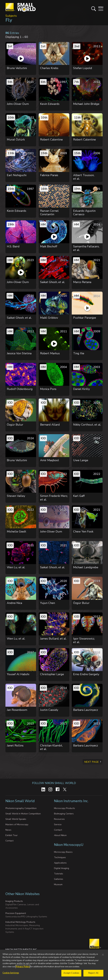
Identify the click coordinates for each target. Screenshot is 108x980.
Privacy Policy (23, 967)
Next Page (91, 762)
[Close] (103, 955)
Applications (60, 863)
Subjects (11, 16)
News (8, 830)
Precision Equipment (16, 913)
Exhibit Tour (12, 835)
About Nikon (60, 835)
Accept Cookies (71, 973)
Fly (9, 20)
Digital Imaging (62, 868)
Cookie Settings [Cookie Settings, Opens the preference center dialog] (11, 973)
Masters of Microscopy (17, 824)
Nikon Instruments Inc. (72, 801)
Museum (58, 884)
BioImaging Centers (64, 814)
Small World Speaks (16, 819)
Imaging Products (14, 901)
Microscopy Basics (63, 852)
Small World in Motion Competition (23, 814)
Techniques (60, 857)
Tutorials (59, 874)
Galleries (59, 879)
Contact (9, 841)
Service (58, 824)
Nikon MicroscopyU (69, 845)
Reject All (93, 973)
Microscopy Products (64, 808)
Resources (59, 819)
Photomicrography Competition (21, 808)
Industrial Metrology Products (20, 922)
